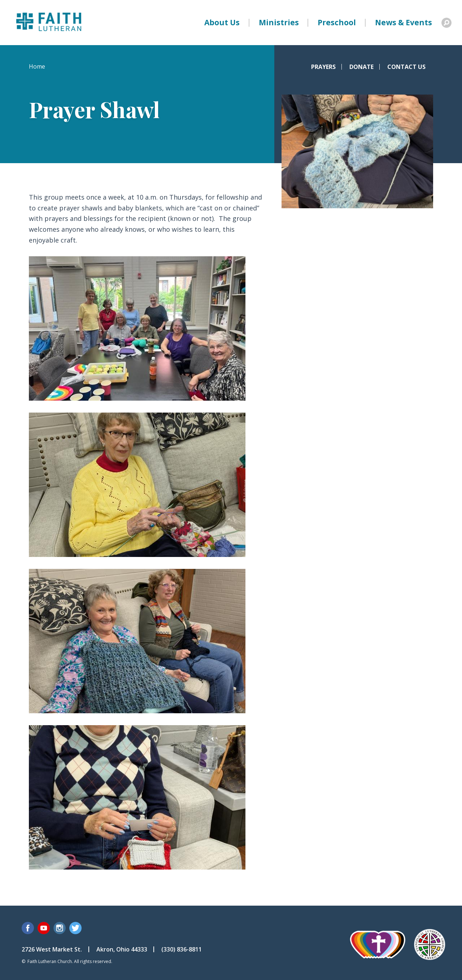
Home (37, 66)
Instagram (60, 928)
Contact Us (406, 67)
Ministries (279, 22)
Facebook (28, 928)
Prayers (323, 67)
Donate (361, 67)
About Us (222, 22)
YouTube (44, 928)
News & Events (404, 22)
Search (446, 23)
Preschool (337, 22)
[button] (137, 398)
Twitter (75, 928)
